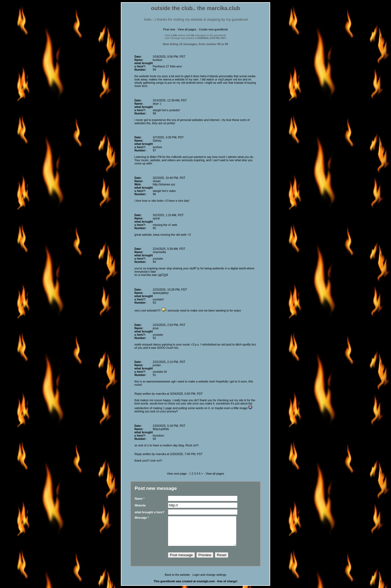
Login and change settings (209, 575)
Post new (169, 29)
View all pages (187, 29)
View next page (177, 474)
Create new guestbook (213, 29)
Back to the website (177, 575)
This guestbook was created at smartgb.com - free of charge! (196, 581)
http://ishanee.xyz (164, 184)
